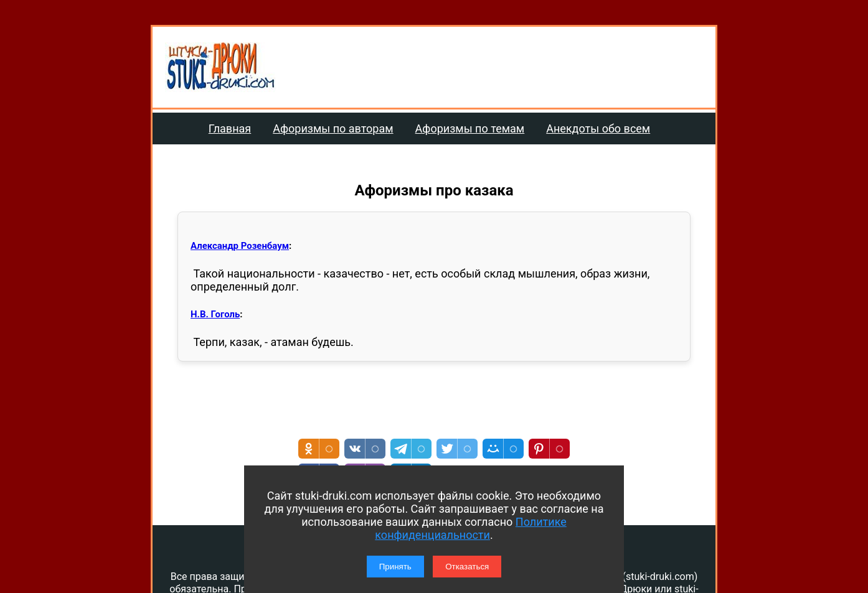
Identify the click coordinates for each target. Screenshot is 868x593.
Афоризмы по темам (470, 128)
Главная (230, 128)
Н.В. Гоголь (215, 314)
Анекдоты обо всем (598, 128)
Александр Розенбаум (240, 246)
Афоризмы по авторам (333, 128)
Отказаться (467, 567)
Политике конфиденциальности (470, 528)
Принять (395, 567)
